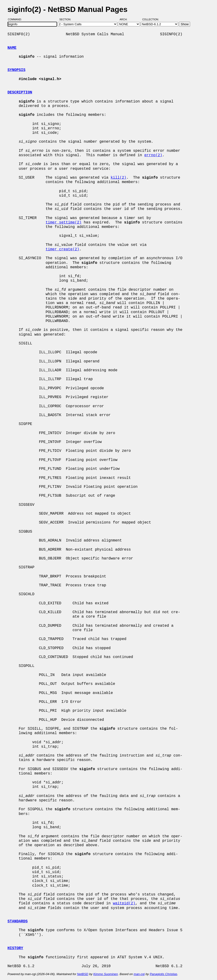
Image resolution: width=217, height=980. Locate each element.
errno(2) (153, 155)
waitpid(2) (124, 903)
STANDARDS (18, 921)
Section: (66, 19)
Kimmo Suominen (105, 974)
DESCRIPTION (20, 92)
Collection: (151, 19)
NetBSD (83, 974)
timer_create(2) (62, 249)
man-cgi (139, 974)
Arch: (126, 19)
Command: (16, 19)
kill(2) (119, 178)
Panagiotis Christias (164, 974)
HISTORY (15, 948)
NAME (12, 48)
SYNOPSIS (16, 70)
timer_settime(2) (64, 223)
